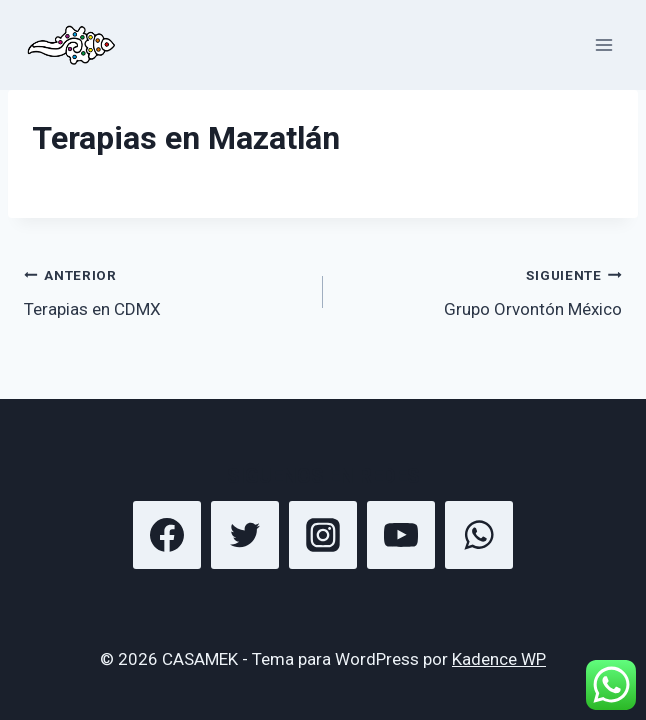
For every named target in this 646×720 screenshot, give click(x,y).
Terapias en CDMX (165, 290)
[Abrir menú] (603, 44)
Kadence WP (499, 659)
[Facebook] (167, 535)
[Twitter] (245, 535)
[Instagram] (323, 535)
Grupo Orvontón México (481, 290)
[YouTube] (401, 535)
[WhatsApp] (479, 535)
